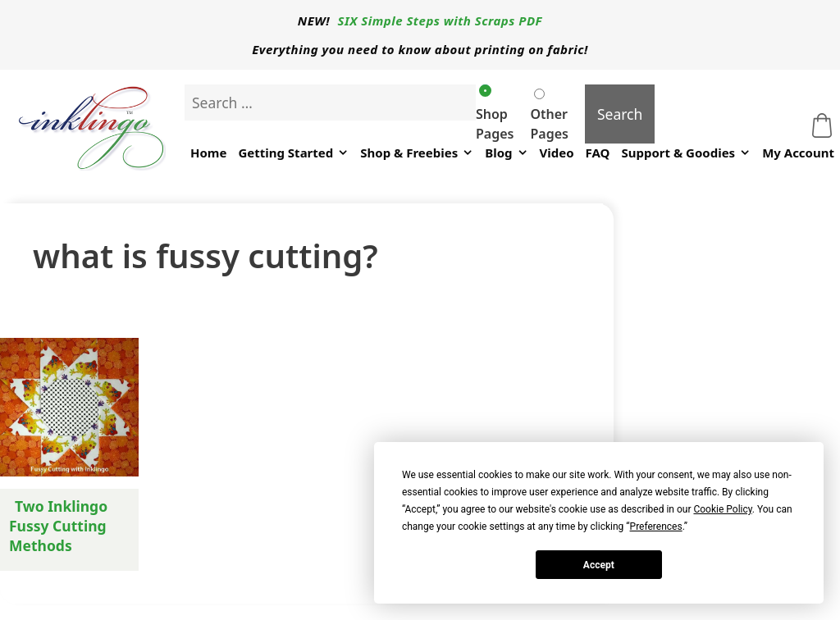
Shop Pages (495, 114)
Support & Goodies (686, 153)
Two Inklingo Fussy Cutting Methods (58, 526)
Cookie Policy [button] (722, 509)
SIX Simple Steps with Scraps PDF (441, 21)
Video (557, 153)
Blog (506, 153)
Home (208, 153)
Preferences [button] (656, 527)
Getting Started (293, 153)
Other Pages (549, 116)
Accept (599, 565)
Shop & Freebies (417, 153)
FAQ (598, 153)
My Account (798, 153)
